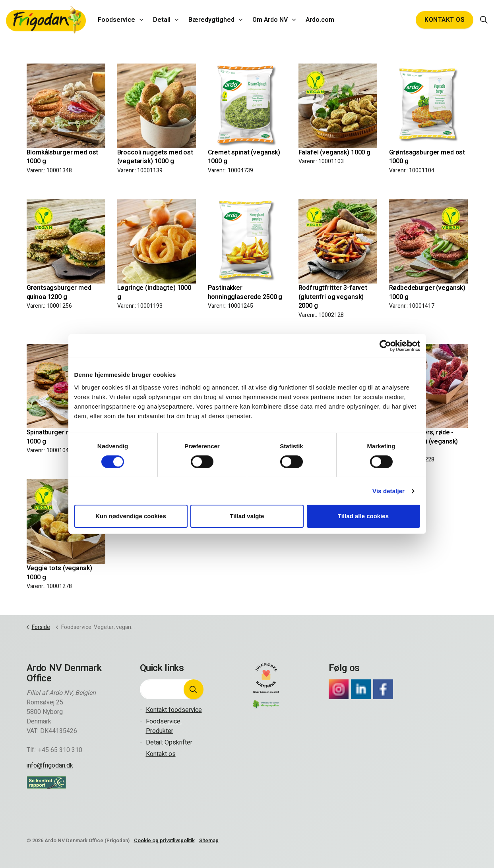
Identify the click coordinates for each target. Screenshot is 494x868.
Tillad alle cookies (363, 516)
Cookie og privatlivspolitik (164, 840)
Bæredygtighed (211, 20)
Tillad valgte (247, 516)
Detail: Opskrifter (169, 743)
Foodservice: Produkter (164, 726)
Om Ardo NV (270, 20)
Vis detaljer (388, 491)
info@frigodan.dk (50, 766)
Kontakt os (445, 20)
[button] (194, 689)
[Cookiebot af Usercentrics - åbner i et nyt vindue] (385, 346)
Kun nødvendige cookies (131, 516)
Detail (162, 20)
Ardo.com (320, 20)
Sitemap (209, 840)
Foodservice (116, 20)
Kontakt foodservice (174, 710)
